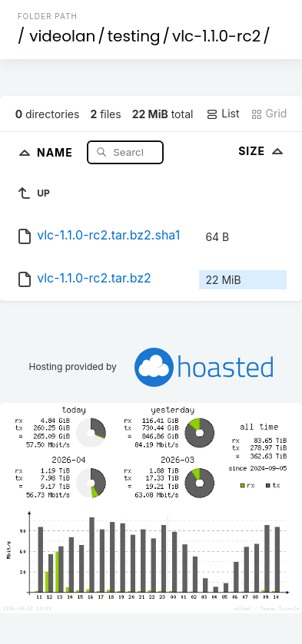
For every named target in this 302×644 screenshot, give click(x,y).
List (222, 114)
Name (56, 152)
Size (262, 151)
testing (134, 36)
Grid (269, 114)
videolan (62, 36)
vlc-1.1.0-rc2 (216, 36)
